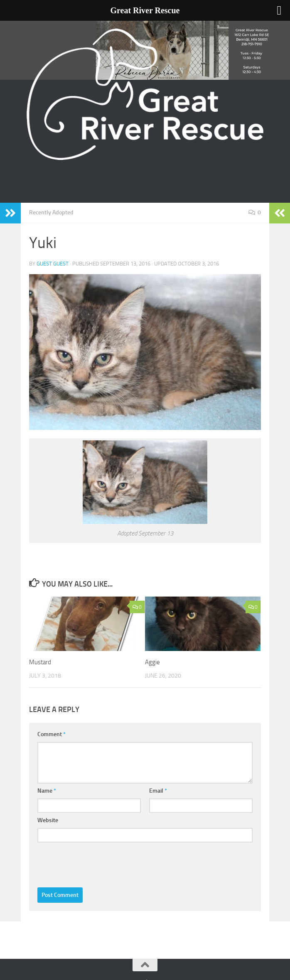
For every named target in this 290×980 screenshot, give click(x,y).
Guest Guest (53, 264)
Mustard (40, 662)
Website (48, 820)
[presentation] (101, 863)
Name (47, 791)
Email (158, 791)
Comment (52, 734)
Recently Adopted (51, 212)
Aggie (152, 662)
